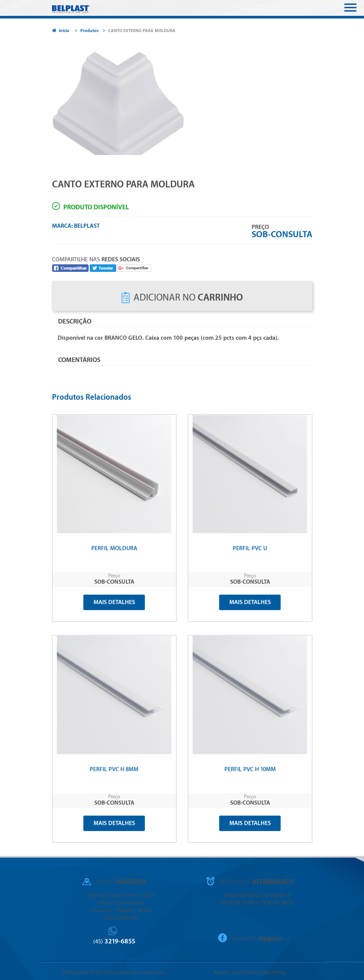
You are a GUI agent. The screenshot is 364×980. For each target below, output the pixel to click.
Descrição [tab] (75, 321)
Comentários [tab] (79, 360)
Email (237, 972)
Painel (253, 972)
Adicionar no (182, 298)
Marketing (275, 972)
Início (61, 31)
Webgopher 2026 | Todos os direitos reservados (114, 972)
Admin (221, 972)
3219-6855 (114, 941)
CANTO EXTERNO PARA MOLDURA (142, 31)
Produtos (89, 31)
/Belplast (270, 939)
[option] (182, 98)
